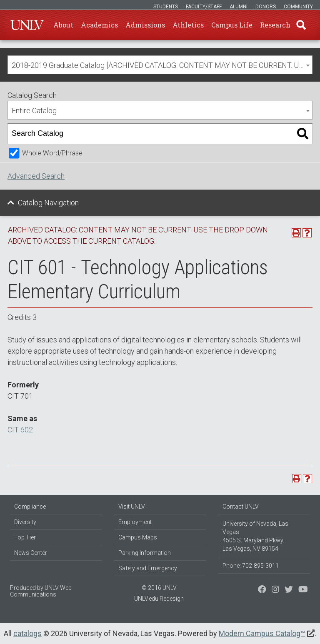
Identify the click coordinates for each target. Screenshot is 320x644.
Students (166, 7)
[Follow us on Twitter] (275, 590)
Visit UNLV (132, 507)
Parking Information (145, 553)
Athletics (188, 25)
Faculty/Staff (204, 7)
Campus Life (232, 25)
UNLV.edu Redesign (159, 599)
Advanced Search (36, 176)
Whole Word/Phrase (52, 153)
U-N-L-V (27, 25)
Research (275, 25)
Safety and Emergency (148, 568)
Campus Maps (138, 537)
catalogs (27, 633)
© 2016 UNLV (159, 588)
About (63, 25)
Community (298, 7)
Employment (135, 522)
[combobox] (160, 65)
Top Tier (25, 537)
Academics (99, 25)
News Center (31, 553)
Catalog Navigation (48, 203)
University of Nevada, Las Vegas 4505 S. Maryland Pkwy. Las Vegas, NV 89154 (255, 536)
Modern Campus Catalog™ (262, 633)
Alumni (239, 7)
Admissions (145, 25)
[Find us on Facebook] (262, 590)
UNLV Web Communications (41, 591)
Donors (266, 7)
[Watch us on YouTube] (303, 590)
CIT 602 (20, 430)
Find (301, 25)
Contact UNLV (241, 507)
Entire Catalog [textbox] (34, 111)
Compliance (30, 507)
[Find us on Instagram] (289, 590)
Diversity (25, 522)
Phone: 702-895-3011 (251, 566)
